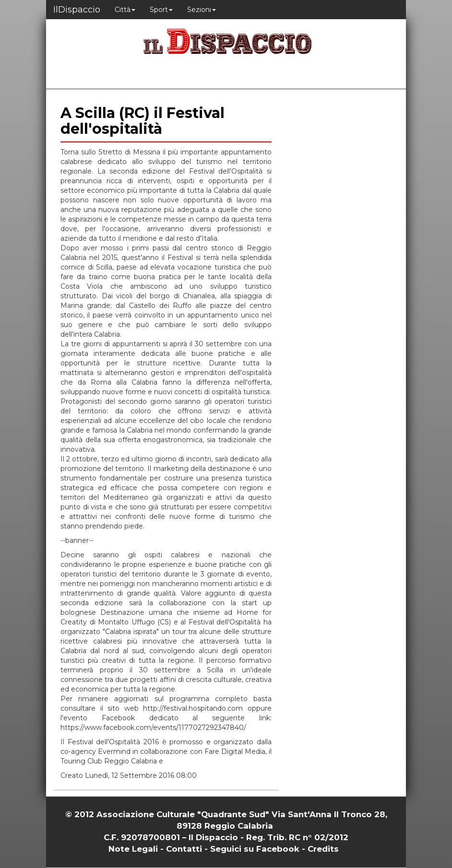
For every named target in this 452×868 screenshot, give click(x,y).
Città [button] (125, 10)
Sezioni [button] (202, 10)
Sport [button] (161, 10)
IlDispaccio (77, 10)
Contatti (184, 849)
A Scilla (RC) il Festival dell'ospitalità (143, 121)
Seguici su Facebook (255, 849)
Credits (323, 849)
